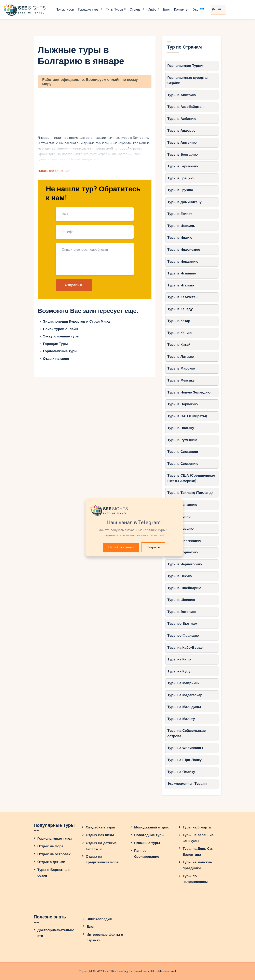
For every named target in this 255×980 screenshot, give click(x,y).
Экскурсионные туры (61, 336)
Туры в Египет (180, 214)
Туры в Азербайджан (186, 107)
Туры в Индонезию (184, 250)
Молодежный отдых (151, 827)
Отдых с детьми (51, 862)
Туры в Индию (180, 238)
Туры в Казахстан (183, 297)
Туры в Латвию (181, 357)
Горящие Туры (55, 344)
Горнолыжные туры (60, 351)
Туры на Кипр (179, 659)
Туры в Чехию (180, 576)
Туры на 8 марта (197, 827)
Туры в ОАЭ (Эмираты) (187, 416)
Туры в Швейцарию (184, 588)
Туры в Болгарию (183, 154)
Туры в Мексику (181, 380)
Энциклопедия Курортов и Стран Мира (76, 321)
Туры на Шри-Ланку (185, 760)
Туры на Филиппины (185, 748)
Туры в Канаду (180, 309)
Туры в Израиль (181, 226)
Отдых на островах (54, 854)
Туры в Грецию (181, 178)
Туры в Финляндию (184, 540)
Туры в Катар (179, 321)
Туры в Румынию (182, 440)
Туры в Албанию (182, 119)
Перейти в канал (121, 547)
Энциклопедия (99, 919)
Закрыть (153, 547)
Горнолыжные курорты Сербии (188, 80)
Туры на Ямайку (181, 772)
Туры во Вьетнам (182, 624)
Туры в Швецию (181, 600)
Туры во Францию (183, 636)
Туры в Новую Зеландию (189, 392)
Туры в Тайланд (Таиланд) (190, 493)
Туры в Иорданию (183, 262)
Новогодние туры (149, 835)
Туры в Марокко (181, 368)
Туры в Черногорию (185, 564)
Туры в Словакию (183, 452)
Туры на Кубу (179, 671)
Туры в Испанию (182, 273)
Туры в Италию (181, 285)
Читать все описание (54, 171)
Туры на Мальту (181, 719)
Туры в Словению (183, 464)
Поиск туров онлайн (61, 329)
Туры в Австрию (182, 95)
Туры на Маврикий (184, 683)
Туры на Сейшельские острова (187, 733)
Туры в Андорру (182, 131)
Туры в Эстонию (182, 612)
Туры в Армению (182, 143)
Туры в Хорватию (183, 552)
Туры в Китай (179, 345)
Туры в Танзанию (182, 505)
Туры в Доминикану (185, 202)
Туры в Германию (183, 166)
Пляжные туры (147, 843)
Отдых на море (56, 359)
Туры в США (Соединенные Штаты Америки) (191, 478)
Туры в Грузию (180, 190)
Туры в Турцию (181, 528)
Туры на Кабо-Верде (185, 648)
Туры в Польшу (181, 428)
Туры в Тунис (179, 517)
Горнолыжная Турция (186, 66)
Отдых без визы (100, 835)
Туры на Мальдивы (184, 707)
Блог (91, 927)
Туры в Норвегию (183, 404)
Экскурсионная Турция (187, 784)
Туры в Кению (180, 333)
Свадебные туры (101, 827)
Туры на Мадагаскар (185, 695)
